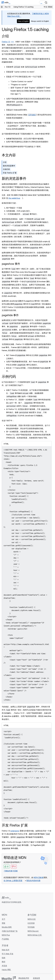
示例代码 (6, 169)
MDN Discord (33, 931)
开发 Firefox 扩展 (10, 173)
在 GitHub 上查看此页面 (13, 881)
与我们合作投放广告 (10, 931)
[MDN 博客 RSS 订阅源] (19, 908)
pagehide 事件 (10, 315)
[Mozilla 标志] (9, 978)
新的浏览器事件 (9, 166)
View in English (23, 21)
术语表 (4, 966)
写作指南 (31, 927)
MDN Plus (6, 935)
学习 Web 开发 (8, 954)
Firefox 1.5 (6, 42)
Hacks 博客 (6, 970)
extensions (15, 831)
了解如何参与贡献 (11, 871)
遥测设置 (36, 978)
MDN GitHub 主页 (35, 935)
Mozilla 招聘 (7, 927)
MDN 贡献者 (39, 877)
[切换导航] (51, 3)
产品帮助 (5, 939)
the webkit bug (14, 198)
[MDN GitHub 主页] (3, 908)
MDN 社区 (32, 919)
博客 (4, 923)
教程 (4, 962)
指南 (4, 958)
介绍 (5, 36)
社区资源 (31, 923)
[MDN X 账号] (11, 908)
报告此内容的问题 (33, 881)
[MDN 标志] (6, 898)
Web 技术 (6, 950)
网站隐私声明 (24, 978)
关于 (4, 919)
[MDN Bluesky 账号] (7, 908)
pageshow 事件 (11, 264)
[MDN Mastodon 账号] (15, 908)
